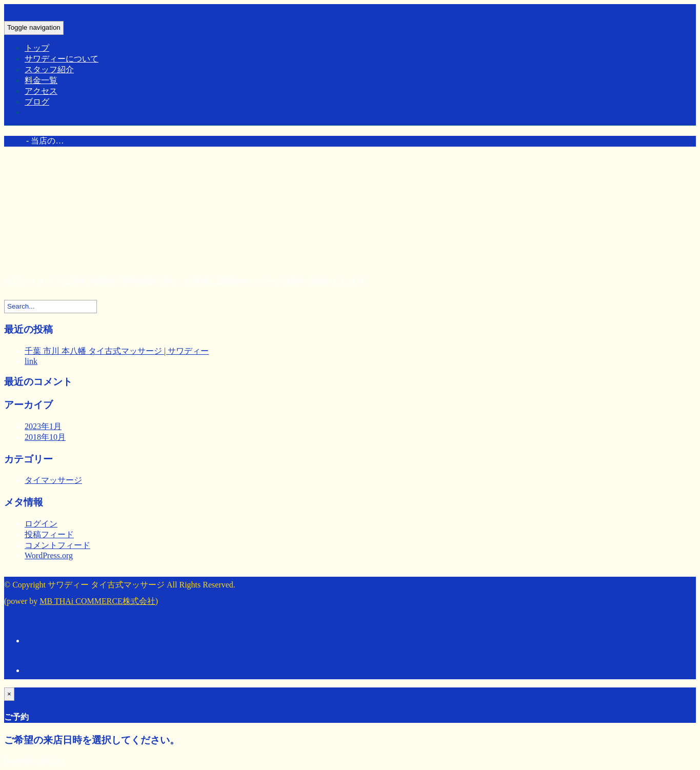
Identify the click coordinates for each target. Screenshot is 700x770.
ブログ (37, 102)
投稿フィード (49, 534)
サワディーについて (62, 59)
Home (14, 141)
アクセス (41, 91)
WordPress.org (49, 555)
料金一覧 (41, 80)
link (31, 361)
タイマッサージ (53, 480)
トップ (37, 48)
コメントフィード (57, 545)
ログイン (41, 524)
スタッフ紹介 (49, 69)
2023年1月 (43, 426)
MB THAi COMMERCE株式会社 (97, 601)
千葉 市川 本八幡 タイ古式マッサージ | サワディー (117, 351)
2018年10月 (45, 437)
